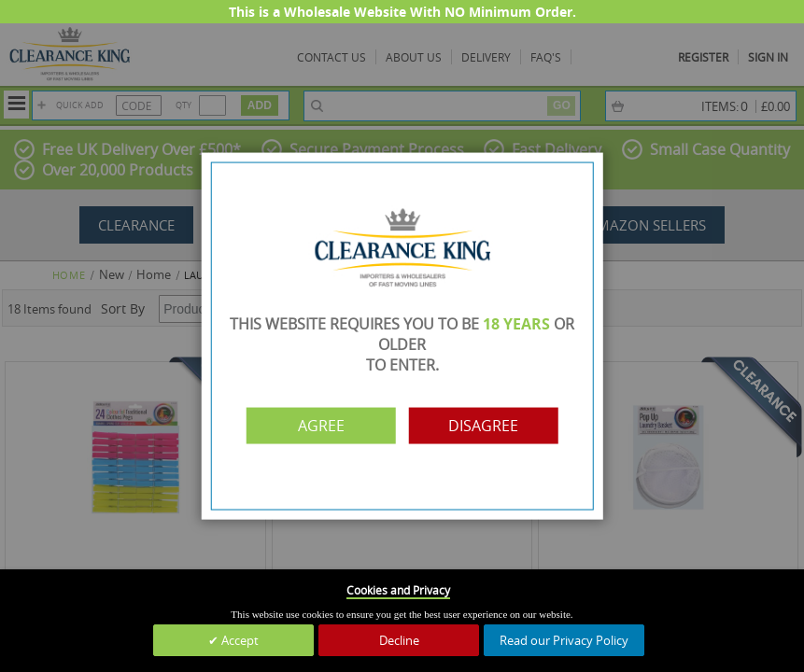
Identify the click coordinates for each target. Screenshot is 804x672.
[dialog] (402, 336)
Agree (321, 426)
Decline (399, 640)
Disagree (483, 426)
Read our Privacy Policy (564, 640)
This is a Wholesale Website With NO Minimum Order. (402, 12)
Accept (239, 640)
